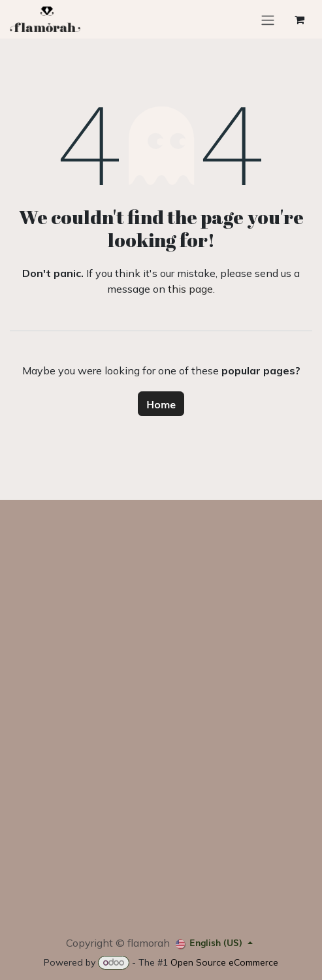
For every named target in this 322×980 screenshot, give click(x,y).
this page (190, 289)
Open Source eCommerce (224, 962)
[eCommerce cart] (299, 20)
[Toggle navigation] (268, 19)
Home (161, 404)
